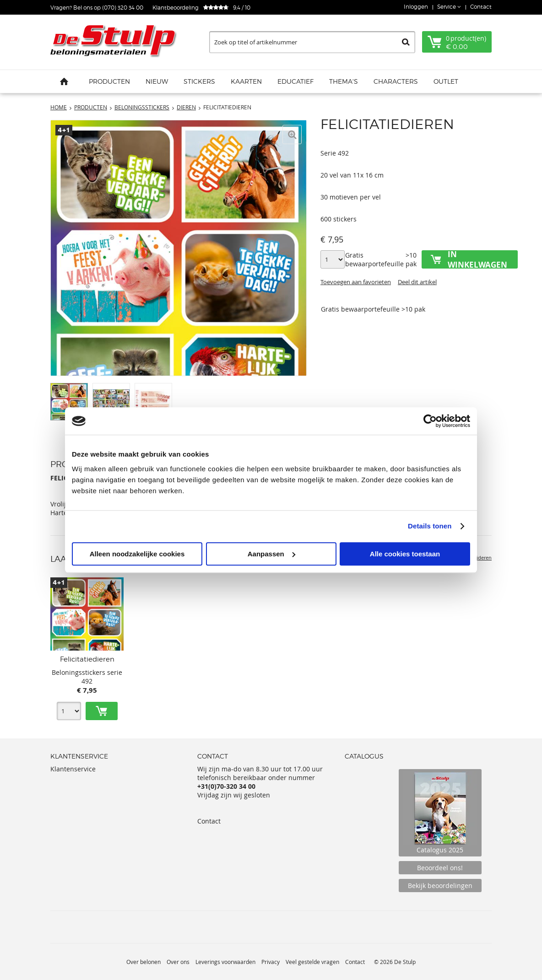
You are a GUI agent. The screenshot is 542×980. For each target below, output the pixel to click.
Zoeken (406, 42)
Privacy (271, 962)
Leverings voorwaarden (225, 962)
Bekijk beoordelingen (440, 886)
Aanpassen (271, 554)
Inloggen (416, 7)
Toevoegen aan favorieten (356, 282)
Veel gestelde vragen (312, 962)
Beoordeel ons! (440, 868)
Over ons (178, 962)
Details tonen (430, 526)
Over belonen (144, 962)
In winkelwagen (477, 259)
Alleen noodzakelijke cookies (137, 554)
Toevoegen (102, 711)
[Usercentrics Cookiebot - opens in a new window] (430, 421)
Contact (481, 7)
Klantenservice (73, 769)
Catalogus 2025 (440, 813)
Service (447, 7)
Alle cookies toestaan (405, 554)
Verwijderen (477, 557)
